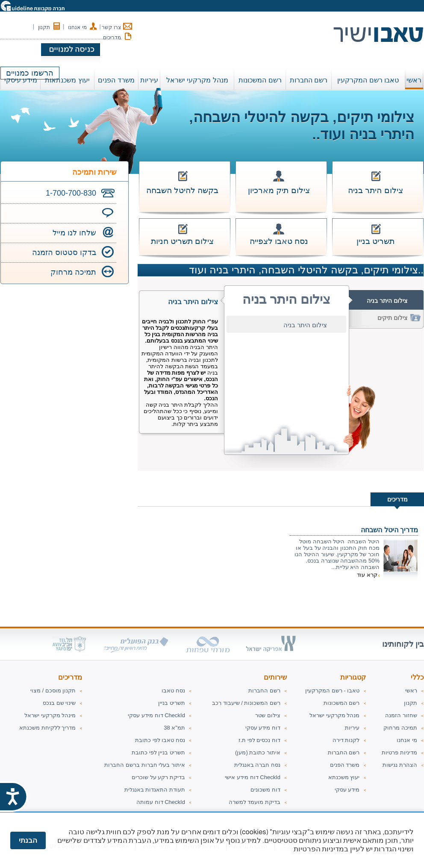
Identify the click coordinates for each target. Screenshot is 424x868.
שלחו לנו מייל (74, 233)
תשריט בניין (375, 241)
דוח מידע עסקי (263, 728)
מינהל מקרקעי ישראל (50, 715)
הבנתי (28, 840)
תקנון (44, 27)
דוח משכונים (265, 790)
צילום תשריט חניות (183, 241)
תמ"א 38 (174, 728)
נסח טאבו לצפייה (279, 241)
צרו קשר (111, 27)
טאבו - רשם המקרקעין (332, 691)
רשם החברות (344, 752)
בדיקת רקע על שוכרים (158, 777)
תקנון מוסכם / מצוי (53, 691)
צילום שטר (268, 715)
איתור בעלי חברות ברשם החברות (144, 765)
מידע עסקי (347, 790)
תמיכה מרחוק (73, 272)
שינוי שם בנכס (59, 703)
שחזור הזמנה (401, 715)
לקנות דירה (346, 740)
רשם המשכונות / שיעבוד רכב (246, 703)
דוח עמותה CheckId (161, 802)
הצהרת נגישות (400, 765)
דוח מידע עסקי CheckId (156, 715)
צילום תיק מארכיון (279, 190)
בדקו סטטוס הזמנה (64, 252)
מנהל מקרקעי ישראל (334, 715)
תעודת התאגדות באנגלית (155, 790)
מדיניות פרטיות (399, 752)
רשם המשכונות (342, 703)
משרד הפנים (345, 765)
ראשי (414, 80)
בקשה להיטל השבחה (183, 190)
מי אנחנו (77, 27)
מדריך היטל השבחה (389, 530)
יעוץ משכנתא (344, 777)
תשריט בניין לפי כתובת (158, 752)
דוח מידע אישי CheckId (253, 777)
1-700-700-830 (71, 193)
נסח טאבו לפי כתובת (160, 740)
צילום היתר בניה (375, 190)
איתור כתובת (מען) (258, 752)
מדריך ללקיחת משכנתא (47, 728)
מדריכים (112, 38)
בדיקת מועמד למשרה (255, 802)
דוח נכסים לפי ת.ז (259, 740)
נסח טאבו (173, 691)
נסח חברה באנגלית (257, 765)
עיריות (352, 728)
